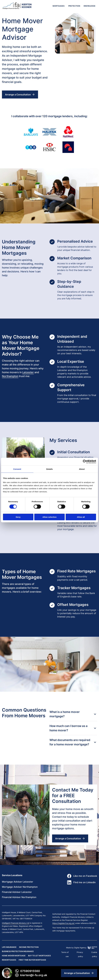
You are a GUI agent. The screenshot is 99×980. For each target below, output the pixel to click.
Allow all (81, 517)
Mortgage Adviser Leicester (18, 882)
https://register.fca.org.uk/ (63, 923)
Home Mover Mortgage (14, 956)
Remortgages (9, 960)
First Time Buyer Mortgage (32, 960)
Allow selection (49, 517)
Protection (74, 6)
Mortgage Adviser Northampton (20, 887)
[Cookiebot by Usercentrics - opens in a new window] (85, 462)
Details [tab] (49, 469)
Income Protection (29, 947)
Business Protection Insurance (18, 951)
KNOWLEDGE (90, 6)
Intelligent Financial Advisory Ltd (16, 923)
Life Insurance (9, 947)
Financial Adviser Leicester (17, 892)
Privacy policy (80, 954)
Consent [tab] (17, 469)
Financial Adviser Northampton (19, 897)
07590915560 (27, 971)
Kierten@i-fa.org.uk (31, 975)
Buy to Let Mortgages (39, 956)
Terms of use (65, 954)
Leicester (28, 372)
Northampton (10, 376)
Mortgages (59, 6)
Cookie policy (94, 954)
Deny (18, 517)
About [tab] (82, 469)
